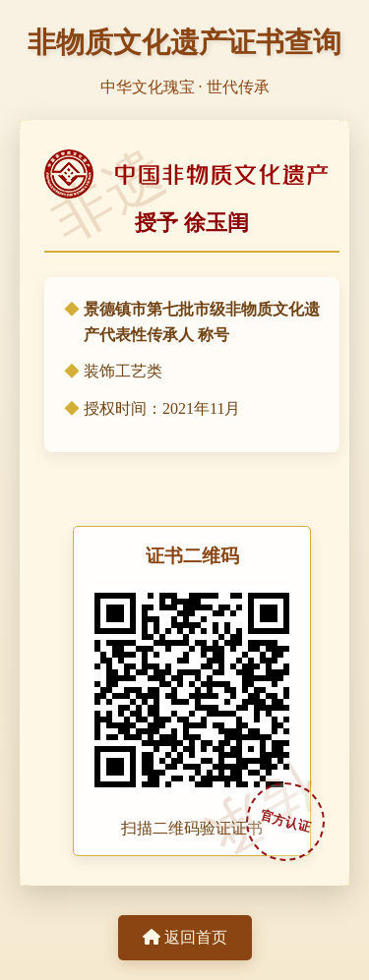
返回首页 (185, 937)
